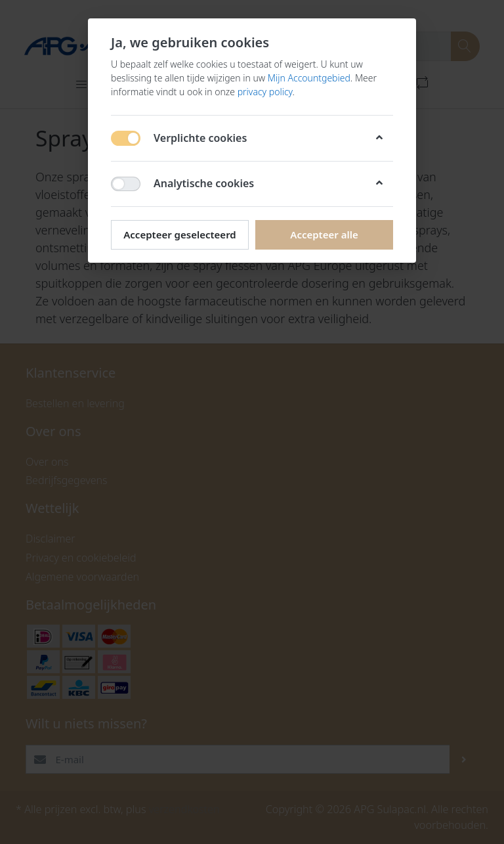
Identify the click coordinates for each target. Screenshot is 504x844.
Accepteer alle (324, 234)
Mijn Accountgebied (309, 78)
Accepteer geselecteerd (179, 234)
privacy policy (265, 92)
